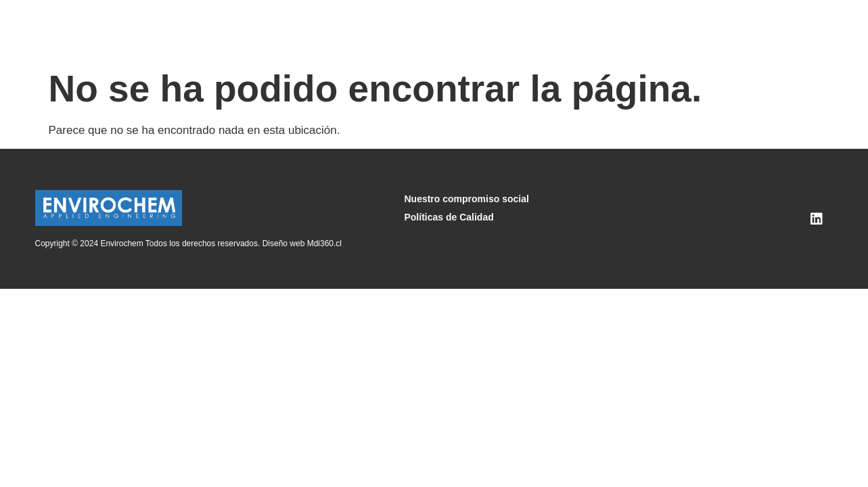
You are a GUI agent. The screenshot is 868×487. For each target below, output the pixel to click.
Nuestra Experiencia (603, 30)
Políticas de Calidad (449, 217)
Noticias (687, 30)
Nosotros (304, 30)
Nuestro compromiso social (466, 199)
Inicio (254, 30)
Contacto (743, 30)
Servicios (364, 30)
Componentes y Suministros (471, 30)
